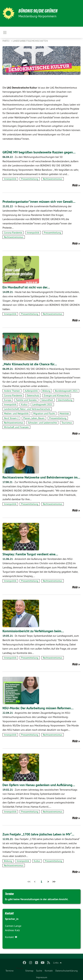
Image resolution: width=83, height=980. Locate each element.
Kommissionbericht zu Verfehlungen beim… (33, 631)
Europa (8, 400)
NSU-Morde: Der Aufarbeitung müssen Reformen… (38, 708)
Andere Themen (12, 391)
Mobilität (64, 413)
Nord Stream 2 (11, 418)
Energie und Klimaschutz (57, 395)
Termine (9, 971)
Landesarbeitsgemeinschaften (30, 41)
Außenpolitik (31, 391)
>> (54, 882)
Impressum (42, 977)
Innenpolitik (10, 179)
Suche (39, 971)
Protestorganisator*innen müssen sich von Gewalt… (39, 202)
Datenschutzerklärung (67, 971)
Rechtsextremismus (53, 179)
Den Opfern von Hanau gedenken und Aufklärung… (39, 785)
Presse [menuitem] (19, 968)
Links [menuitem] (56, 963)
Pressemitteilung (30, 179)
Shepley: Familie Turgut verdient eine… (30, 554)
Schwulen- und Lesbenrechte (42, 423)
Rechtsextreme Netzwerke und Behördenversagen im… (41, 477)
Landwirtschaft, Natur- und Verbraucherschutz (27, 409)
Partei (6, 41)
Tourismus (67, 423)
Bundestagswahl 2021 (66, 391)
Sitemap (29, 971)
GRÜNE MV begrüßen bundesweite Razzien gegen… (39, 152)
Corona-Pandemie (13, 233)
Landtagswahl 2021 (42, 404)
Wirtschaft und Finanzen (16, 427)
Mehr (75, 185)
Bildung (46, 391)
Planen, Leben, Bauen (34, 418)
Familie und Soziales (26, 400)
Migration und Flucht (44, 413)
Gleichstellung (65, 400)
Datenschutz (33, 395)
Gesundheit (47, 400)
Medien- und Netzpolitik (16, 413)
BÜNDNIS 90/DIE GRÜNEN (38, 11)
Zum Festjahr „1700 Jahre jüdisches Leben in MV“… (38, 834)
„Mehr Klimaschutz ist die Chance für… (30, 364)
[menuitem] (9, 970)
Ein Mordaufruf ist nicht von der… (26, 287)
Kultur (24, 404)
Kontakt (49, 971)
